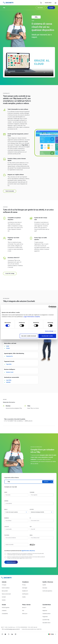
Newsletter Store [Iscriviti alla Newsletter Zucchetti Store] (46, 623)
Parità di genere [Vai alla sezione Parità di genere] (6, 608)
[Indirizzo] (16, 521)
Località (7, 527)
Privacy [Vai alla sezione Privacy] (24, 585)
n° (30, 518)
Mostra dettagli (49, 331)
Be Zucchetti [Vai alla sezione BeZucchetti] (5, 591)
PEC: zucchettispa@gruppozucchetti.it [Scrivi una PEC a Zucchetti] (11, 629)
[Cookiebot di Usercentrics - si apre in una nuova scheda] (50, 307)
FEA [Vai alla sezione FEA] (23, 611)
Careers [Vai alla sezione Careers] (4, 600)
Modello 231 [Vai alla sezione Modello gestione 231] (25, 591)
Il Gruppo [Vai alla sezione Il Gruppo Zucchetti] (4, 585)
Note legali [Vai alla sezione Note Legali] (25, 588)
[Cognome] (42, 495)
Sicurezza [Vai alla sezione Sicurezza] (45, 588)
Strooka (8, 348)
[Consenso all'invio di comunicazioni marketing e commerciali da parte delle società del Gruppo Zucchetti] (5, 554)
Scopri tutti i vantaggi (10, 273)
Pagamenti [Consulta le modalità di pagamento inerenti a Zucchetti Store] (45, 617)
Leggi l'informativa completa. (32, 317)
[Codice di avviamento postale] (42, 529)
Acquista (51, 8)
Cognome (32, 492)
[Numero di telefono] (16, 538)
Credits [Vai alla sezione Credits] (24, 597)
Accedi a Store (48, 3)
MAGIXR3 (8, 382)
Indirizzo (7, 518)
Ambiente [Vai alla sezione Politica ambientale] (4, 611)
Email (31, 535)
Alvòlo (8, 346)
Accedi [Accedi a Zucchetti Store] (44, 608)
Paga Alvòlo (9, 364)
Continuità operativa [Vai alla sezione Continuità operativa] (47, 591)
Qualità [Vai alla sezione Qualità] (44, 585)
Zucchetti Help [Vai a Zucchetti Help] (46, 620)
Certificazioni (25, 594)
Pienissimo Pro (10, 356)
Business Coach (10, 372)
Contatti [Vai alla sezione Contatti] (4, 597)
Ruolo (6, 509)
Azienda (6, 501)
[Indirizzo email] (42, 538)
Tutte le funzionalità (10, 191)
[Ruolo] (16, 512)
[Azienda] (29, 503)
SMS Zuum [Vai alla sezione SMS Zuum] (25, 614)
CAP (31, 527)
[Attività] (42, 512)
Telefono (7, 535)
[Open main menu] (56, 3)
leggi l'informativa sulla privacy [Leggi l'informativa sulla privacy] (28, 551)
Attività (32, 509)
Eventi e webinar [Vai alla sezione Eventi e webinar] (6, 588)
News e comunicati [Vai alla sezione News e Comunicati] (6, 594)
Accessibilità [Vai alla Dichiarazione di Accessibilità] (5, 614)
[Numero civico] (42, 521)
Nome (6, 492)
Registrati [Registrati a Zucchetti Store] (45, 611)
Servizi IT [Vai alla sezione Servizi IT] (24, 608)
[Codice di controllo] (16, 545)
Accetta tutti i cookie (47, 336)
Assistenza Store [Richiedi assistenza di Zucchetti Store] (46, 614)
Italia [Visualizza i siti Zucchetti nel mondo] (52, 634)
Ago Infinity (9, 380)
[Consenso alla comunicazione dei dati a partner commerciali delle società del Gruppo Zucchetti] (5, 557)
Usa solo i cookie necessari (29, 336)
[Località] (16, 529)
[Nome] (16, 495)
